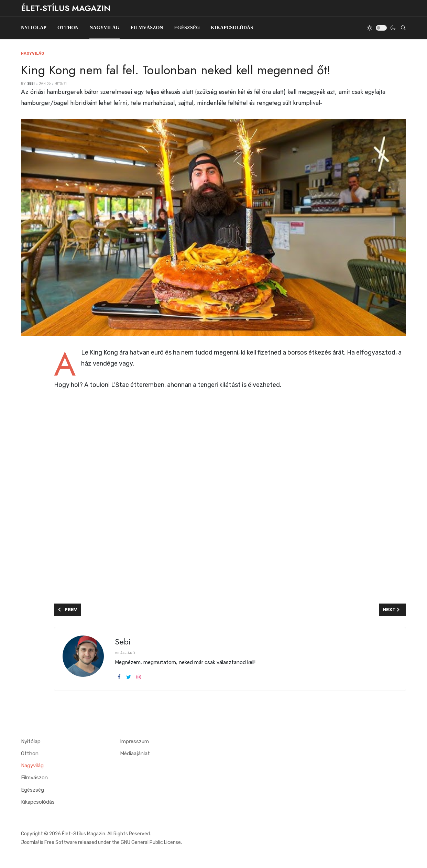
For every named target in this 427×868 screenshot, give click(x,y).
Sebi (123, 642)
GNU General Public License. (151, 842)
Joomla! (30, 842)
